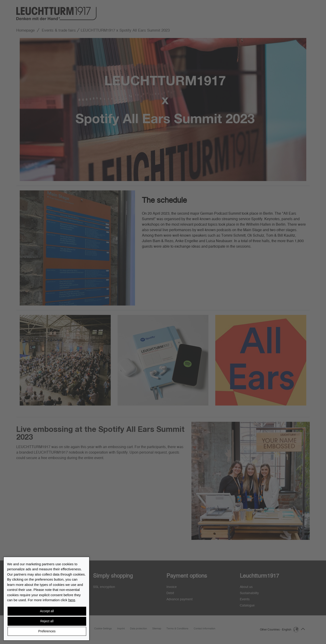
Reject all (47, 621)
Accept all (47, 611)
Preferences (47, 631)
